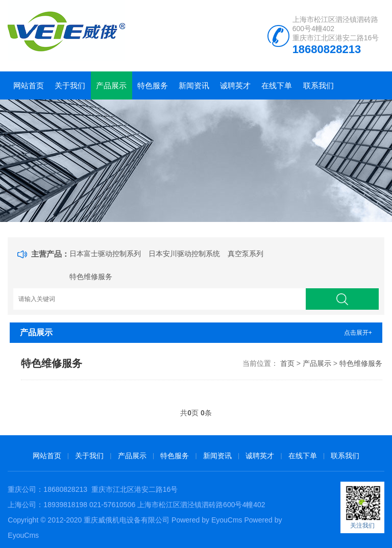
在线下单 (277, 85)
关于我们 (70, 85)
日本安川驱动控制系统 (184, 254)
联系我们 (318, 85)
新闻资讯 (194, 85)
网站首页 (29, 85)
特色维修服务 (91, 277)
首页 (287, 363)
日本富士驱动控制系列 (105, 254)
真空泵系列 (246, 254)
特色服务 (153, 85)
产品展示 (111, 85)
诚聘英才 (235, 85)
